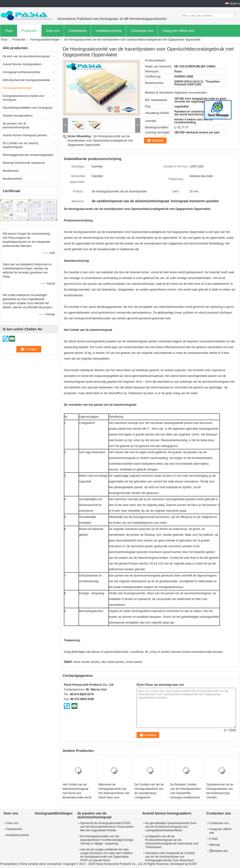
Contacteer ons (142, 31)
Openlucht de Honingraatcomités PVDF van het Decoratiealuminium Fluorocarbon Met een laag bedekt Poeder (107, 827)
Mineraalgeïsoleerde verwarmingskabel (28, 155)
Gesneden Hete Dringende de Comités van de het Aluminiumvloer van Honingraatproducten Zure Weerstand (170, 857)
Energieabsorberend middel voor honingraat (24, 98)
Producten (29, 31)
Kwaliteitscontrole (109, 31)
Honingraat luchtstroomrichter (21, 72)
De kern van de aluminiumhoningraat (26, 56)
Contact (158, 140)
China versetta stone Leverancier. (41, 864)
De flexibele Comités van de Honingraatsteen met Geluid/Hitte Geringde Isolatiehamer (186, 791)
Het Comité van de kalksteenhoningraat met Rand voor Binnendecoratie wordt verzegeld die (77, 793)
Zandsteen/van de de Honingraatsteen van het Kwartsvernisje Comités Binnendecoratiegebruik (221, 793)
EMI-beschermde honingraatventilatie (27, 80)
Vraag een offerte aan (178, 31)
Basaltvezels (11, 171)
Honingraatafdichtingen (45, 40)
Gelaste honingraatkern (18, 116)
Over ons (53, 31)
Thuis (9, 31)
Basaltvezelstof (12, 179)
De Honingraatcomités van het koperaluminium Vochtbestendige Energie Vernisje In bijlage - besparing (107, 840)
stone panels (134, 662)
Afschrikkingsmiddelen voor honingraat (27, 108)
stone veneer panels (86, 662)
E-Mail (213, 839)
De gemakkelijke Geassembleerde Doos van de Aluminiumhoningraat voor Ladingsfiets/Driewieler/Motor (171, 827)
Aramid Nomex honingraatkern (22, 64)
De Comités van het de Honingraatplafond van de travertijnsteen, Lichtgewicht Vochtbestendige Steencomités (149, 795)
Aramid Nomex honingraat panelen (25, 135)
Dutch (234, 4)
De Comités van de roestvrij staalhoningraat (20, 145)
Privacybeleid (9, 864)
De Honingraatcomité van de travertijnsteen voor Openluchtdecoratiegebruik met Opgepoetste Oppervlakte (100, 141)
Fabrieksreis (78, 31)
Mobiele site (218, 851)
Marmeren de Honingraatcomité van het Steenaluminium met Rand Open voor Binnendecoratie (114, 793)
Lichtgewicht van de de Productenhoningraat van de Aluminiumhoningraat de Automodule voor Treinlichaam (172, 842)
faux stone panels (113, 662)
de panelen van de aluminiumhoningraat (16, 125)
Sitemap (215, 845)
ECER (193, 864)
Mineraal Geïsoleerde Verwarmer (24, 163)
